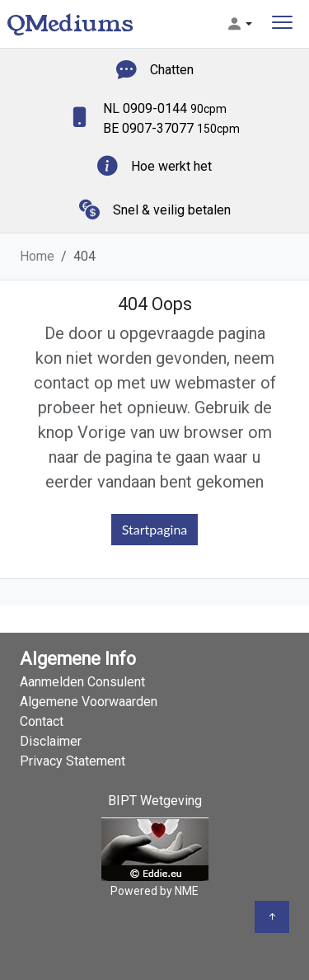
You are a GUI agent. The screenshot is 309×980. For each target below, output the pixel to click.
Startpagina (155, 529)
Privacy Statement (73, 761)
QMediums (70, 24)
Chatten (172, 70)
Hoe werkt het (171, 166)
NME (187, 891)
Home (37, 256)
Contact (42, 721)
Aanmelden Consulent (82, 682)
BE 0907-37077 (171, 128)
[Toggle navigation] (282, 24)
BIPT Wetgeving (155, 801)
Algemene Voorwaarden (89, 702)
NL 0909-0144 (165, 108)
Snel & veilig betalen (172, 210)
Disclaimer (51, 741)
